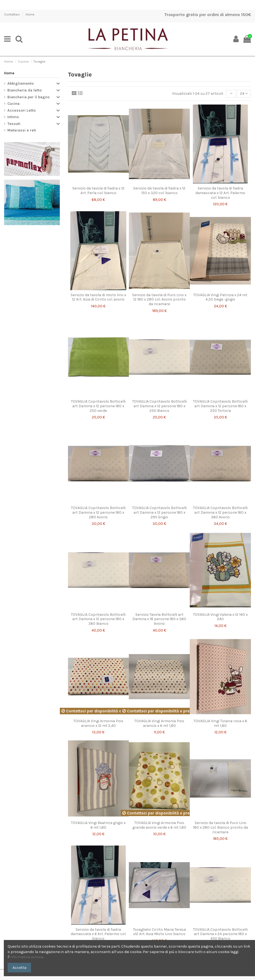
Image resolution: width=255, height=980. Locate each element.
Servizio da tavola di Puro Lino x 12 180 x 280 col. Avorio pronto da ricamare (159, 300)
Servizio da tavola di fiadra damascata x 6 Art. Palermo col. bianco (98, 934)
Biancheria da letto (24, 90)
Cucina (13, 104)
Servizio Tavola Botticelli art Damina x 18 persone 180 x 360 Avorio (159, 619)
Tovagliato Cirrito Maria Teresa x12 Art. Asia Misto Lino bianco (159, 932)
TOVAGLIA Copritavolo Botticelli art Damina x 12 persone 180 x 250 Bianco (159, 406)
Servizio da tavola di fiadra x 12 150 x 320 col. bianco (159, 191)
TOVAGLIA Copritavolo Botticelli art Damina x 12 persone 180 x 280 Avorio (98, 512)
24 (244, 94)
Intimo (13, 117)
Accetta (19, 968)
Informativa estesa (26, 957)
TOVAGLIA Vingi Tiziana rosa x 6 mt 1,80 (220, 723)
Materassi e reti (22, 130)
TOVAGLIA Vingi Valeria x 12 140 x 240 (220, 617)
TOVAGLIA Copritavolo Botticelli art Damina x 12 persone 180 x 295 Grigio (159, 512)
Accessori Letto (21, 110)
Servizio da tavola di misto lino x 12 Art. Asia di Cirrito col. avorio (98, 297)
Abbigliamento (21, 83)
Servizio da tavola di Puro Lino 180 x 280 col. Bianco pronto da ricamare (220, 827)
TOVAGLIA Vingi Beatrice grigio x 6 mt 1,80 (98, 825)
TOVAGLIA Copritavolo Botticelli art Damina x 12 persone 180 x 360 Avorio (220, 512)
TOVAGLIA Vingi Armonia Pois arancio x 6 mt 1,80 (159, 723)
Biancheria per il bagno (28, 97)
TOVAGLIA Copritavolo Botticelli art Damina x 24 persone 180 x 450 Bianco (220, 934)
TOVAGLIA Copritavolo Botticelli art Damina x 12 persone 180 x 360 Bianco (98, 619)
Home (30, 14)
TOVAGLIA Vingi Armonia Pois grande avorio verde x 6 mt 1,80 (159, 825)
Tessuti (14, 124)
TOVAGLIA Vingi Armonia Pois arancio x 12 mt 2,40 (98, 723)
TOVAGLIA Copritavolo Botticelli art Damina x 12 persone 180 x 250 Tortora (220, 406)
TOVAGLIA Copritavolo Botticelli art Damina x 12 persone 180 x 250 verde (98, 406)
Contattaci (12, 14)
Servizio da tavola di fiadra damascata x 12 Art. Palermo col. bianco (220, 193)
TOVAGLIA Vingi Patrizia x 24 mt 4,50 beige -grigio (220, 297)
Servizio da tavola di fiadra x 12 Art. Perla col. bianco (98, 191)
